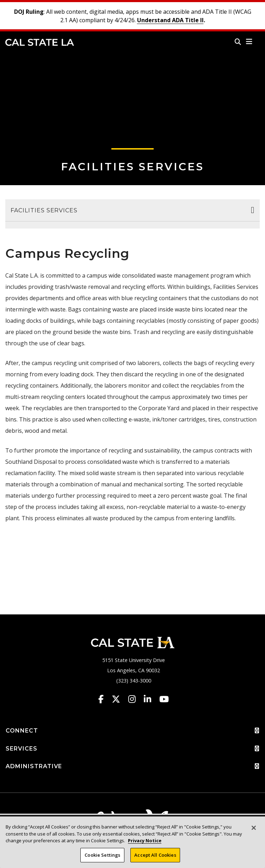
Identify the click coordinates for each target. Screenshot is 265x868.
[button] (249, 42)
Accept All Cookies (155, 857)
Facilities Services (132, 167)
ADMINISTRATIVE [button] (132, 766)
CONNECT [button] (132, 731)
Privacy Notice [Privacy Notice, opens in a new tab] (145, 843)
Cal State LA (40, 42)
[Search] (238, 42)
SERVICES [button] (132, 749)
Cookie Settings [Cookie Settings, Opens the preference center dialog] (102, 857)
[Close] (254, 830)
